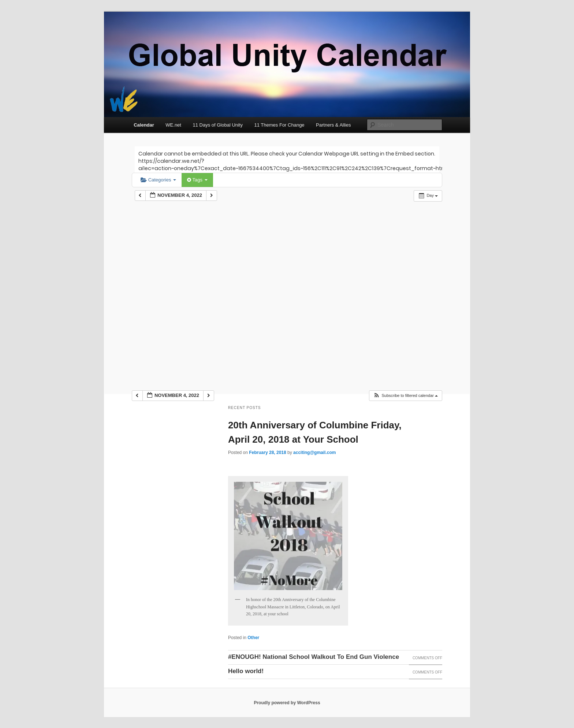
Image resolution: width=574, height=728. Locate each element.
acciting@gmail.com (314, 453)
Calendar (144, 125)
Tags (197, 180)
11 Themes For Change (279, 125)
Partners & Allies (333, 125)
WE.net (173, 125)
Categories (158, 180)
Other (253, 638)
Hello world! (246, 671)
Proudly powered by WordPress (287, 703)
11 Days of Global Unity (218, 125)
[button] (405, 396)
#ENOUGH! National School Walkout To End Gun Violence (314, 657)
